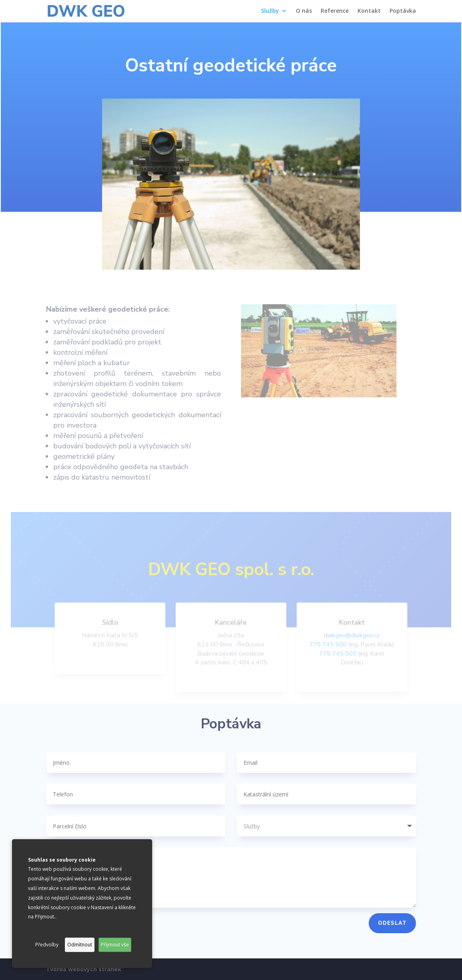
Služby (270, 11)
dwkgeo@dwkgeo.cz (349, 637)
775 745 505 (336, 655)
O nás (304, 11)
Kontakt (369, 11)
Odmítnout (80, 945)
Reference (335, 11)
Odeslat (392, 923)
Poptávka (403, 11)
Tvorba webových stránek (84, 969)
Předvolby (47, 945)
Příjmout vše (115, 945)
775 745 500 (326, 646)
